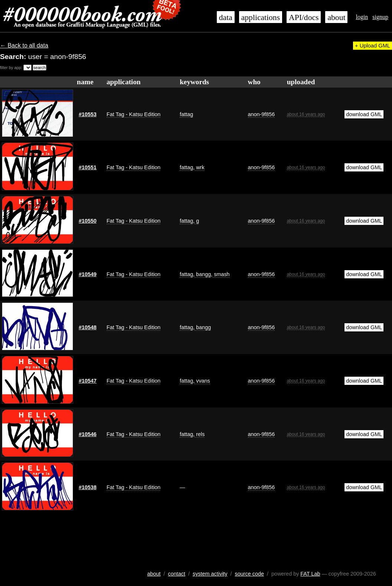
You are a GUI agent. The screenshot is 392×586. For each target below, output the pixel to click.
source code (249, 574)
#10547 (88, 381)
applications (261, 17)
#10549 (88, 274)
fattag (186, 114)
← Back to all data (24, 45)
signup (380, 17)
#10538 (88, 487)
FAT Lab (310, 574)
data (226, 17)
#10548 (88, 327)
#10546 (88, 434)
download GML (364, 114)
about (336, 17)
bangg (203, 274)
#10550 (88, 221)
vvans (202, 381)
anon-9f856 (262, 114)
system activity (210, 574)
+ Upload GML (373, 46)
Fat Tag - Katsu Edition (133, 114)
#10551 (88, 167)
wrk (199, 167)
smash (221, 274)
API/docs (304, 17)
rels (200, 434)
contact (177, 574)
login (362, 17)
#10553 (88, 114)
